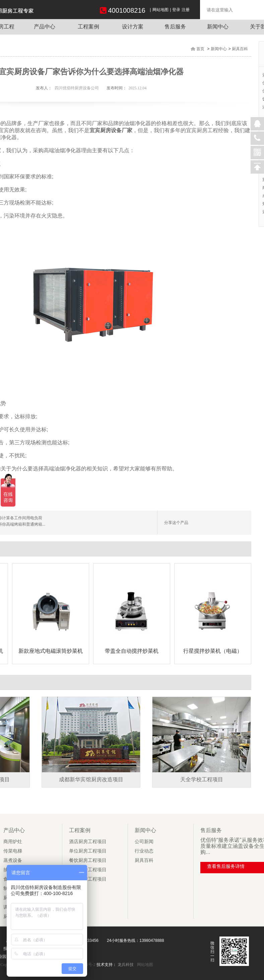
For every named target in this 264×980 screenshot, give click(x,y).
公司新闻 (144, 842)
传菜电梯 (13, 851)
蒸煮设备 (13, 860)
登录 (176, 10)
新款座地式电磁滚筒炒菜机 (51, 651)
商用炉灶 (13, 842)
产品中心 (45, 27)
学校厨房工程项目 (88, 879)
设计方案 (133, 27)
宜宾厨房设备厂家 (111, 130)
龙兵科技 (126, 965)
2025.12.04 (137, 88)
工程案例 (88, 27)
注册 (186, 10)
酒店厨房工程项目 (88, 842)
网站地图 (160, 10)
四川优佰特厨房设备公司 (77, 88)
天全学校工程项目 (202, 779)
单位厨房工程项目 (88, 851)
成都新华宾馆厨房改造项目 (91, 779)
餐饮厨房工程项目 (88, 860)
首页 (200, 49)
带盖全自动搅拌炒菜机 (132, 651)
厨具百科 (240, 49)
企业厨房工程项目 (88, 870)
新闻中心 (218, 27)
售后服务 (175, 27)
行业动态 (144, 851)
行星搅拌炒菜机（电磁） (213, 651)
